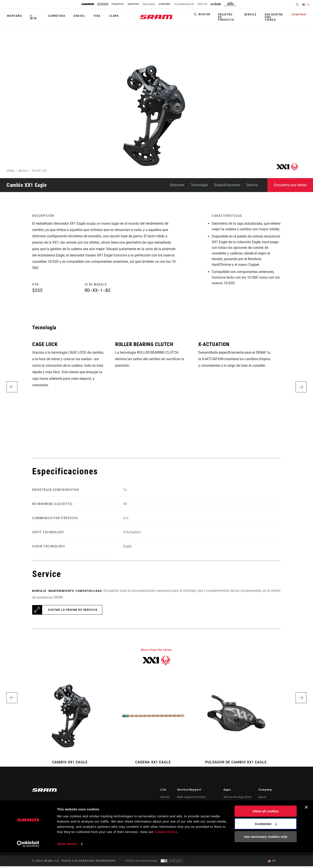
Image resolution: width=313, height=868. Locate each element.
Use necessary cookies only (266, 852)
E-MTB (34, 17)
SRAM (10, 171)
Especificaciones (227, 185)
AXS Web (229, 811)
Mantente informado (55, 811)
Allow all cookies (266, 827)
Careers (263, 811)
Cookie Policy (166, 847)
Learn (110, 17)
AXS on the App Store (237, 799)
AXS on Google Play (236, 805)
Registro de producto (227, 17)
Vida (94, 17)
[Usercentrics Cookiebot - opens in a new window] (28, 860)
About (262, 799)
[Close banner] (306, 823)
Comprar (299, 16)
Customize (266, 839)
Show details (67, 859)
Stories (165, 799)
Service (251, 16)
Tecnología (199, 185)
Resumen (177, 185)
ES (306, 5)
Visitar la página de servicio (73, 612)
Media (262, 805)
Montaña (14, 17)
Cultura (165, 805)
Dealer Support (187, 805)
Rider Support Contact (191, 799)
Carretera (55, 17)
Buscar (204, 16)
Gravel (77, 17)
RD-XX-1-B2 (39, 171)
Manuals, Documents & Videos (197, 811)
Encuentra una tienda (274, 17)
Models (23, 171)
